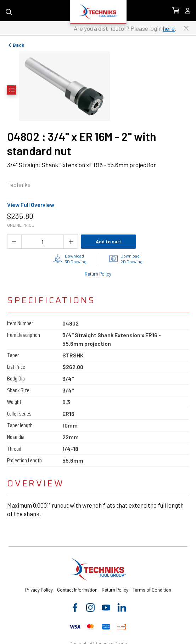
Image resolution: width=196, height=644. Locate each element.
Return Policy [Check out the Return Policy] (98, 274)
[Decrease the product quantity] (14, 242)
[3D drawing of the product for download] (70, 259)
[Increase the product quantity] (71, 242)
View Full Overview (31, 205)
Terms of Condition (152, 590)
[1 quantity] (43, 242)
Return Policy (115, 590)
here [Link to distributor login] (169, 28)
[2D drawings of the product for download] (126, 259)
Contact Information (77, 590)
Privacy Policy (39, 590)
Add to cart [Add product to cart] (108, 241)
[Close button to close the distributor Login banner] (186, 28)
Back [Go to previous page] (16, 45)
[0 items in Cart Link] (176, 11)
